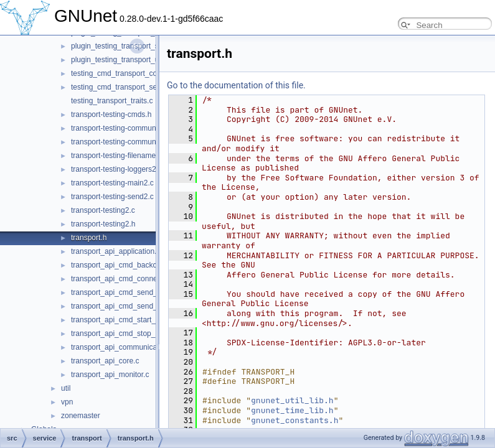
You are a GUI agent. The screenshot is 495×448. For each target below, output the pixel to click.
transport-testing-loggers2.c (116, 169)
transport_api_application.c (115, 251)
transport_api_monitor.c (110, 375)
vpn (67, 402)
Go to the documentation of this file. (236, 85)
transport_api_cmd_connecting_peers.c (136, 279)
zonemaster (81, 416)
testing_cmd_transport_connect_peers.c (137, 73)
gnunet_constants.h (295, 420)
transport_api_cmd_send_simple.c (128, 292)
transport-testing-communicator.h (125, 142)
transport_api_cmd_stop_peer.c (123, 334)
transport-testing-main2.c (112, 183)
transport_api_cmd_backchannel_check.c (140, 265)
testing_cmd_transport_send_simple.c (134, 87)
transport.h (89, 238)
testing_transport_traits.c (112, 101)
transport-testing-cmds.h (111, 114)
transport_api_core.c (105, 361)
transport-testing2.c (103, 210)
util (66, 388)
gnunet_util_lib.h (292, 400)
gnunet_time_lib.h (292, 410)
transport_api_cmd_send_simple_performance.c (151, 306)
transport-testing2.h (103, 224)
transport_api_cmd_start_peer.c (124, 320)
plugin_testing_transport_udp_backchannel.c (145, 60)
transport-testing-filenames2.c (120, 156)
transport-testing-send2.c (112, 197)
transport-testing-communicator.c (125, 128)
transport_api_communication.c (123, 347)
